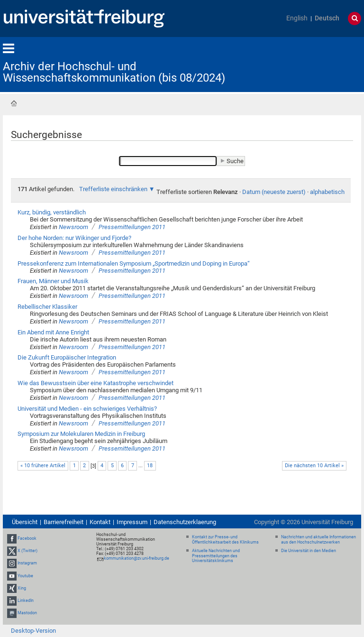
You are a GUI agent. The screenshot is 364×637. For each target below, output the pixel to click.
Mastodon (27, 613)
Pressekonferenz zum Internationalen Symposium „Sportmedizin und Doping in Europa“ (134, 263)
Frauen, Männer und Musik (53, 281)
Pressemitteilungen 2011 (132, 227)
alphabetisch (327, 192)
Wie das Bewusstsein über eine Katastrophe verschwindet (96, 383)
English (297, 18)
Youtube (25, 576)
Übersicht (25, 522)
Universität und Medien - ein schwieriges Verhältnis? (87, 409)
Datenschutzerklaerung (185, 522)
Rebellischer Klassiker (47, 307)
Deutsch (327, 18)
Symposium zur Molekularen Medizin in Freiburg (81, 434)
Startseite (14, 103)
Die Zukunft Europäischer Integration (67, 357)
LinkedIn (26, 600)
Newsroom (73, 227)
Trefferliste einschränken (113, 189)
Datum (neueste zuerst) (274, 192)
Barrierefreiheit (64, 522)
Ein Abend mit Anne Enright (53, 332)
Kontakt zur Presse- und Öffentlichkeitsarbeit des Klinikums (225, 540)
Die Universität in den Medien (309, 551)
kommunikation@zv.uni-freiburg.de (136, 558)
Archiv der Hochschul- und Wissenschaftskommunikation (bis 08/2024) (114, 72)
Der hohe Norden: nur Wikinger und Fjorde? (74, 238)
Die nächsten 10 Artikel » (314, 466)
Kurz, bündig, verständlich (52, 212)
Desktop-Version (33, 631)
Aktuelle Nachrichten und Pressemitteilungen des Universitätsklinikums (216, 556)
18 (150, 466)
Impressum (132, 522)
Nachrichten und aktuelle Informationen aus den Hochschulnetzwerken (318, 540)
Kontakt (100, 522)
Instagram (27, 563)
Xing (22, 588)
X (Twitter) (27, 551)
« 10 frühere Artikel (43, 466)
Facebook (27, 538)
